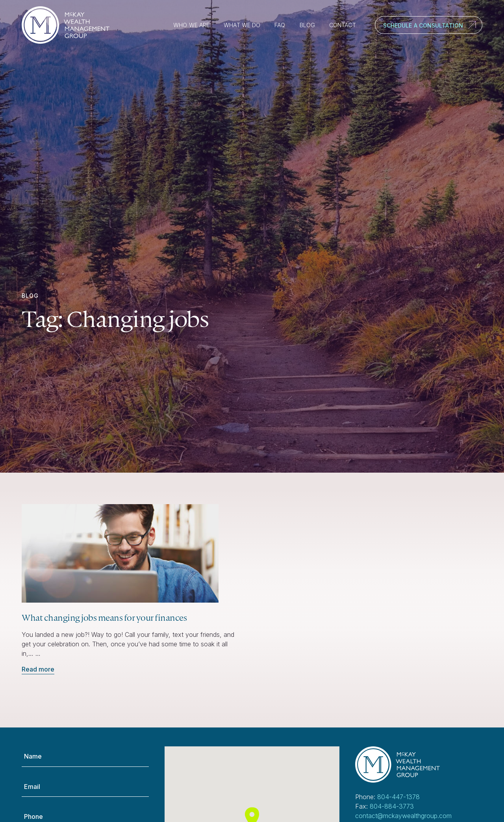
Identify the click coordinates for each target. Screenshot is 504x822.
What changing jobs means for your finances (104, 617)
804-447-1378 (398, 797)
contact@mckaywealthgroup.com (403, 816)
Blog (307, 25)
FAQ (280, 25)
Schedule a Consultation (423, 25)
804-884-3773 (392, 806)
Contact (343, 25)
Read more (38, 669)
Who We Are (191, 25)
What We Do (242, 25)
